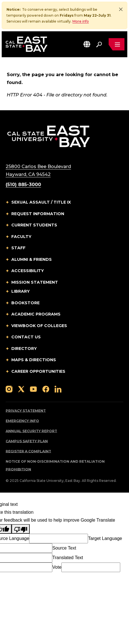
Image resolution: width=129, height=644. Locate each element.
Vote (57, 567)
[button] (87, 44)
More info (81, 21)
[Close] (121, 9)
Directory (24, 349)
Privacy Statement (26, 411)
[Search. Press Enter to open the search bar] (99, 44)
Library (21, 291)
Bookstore (25, 303)
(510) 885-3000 (23, 185)
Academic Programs (36, 314)
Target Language (105, 538)
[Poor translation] (21, 529)
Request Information (38, 214)
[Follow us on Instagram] (9, 389)
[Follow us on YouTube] (33, 389)
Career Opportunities (38, 371)
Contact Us (26, 337)
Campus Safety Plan (27, 441)
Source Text (64, 548)
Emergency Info (22, 421)
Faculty (21, 237)
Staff (18, 248)
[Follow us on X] (21, 389)
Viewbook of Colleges (39, 326)
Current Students (34, 225)
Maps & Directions (34, 360)
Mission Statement (35, 282)
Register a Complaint (28, 451)
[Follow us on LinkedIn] (58, 389)
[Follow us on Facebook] (46, 389)
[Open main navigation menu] (117, 44)
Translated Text (68, 558)
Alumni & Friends (32, 259)
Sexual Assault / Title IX (41, 202)
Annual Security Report (31, 431)
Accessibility (28, 271)
